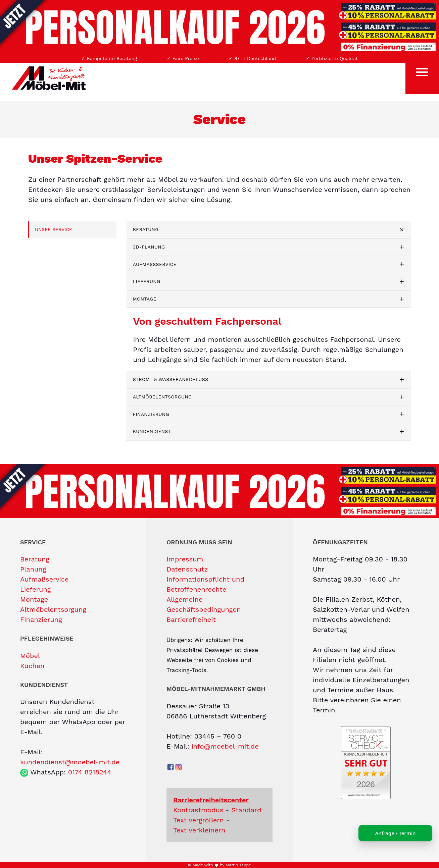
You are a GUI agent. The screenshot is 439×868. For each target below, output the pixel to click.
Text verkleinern (199, 830)
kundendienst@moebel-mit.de (70, 762)
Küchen (32, 666)
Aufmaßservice (155, 264)
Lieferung (147, 281)
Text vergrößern (199, 820)
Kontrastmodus (198, 810)
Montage (145, 299)
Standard (246, 810)
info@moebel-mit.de (225, 746)
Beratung (146, 229)
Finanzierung (151, 414)
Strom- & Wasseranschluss (171, 379)
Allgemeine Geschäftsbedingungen (204, 604)
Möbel (30, 656)
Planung (33, 569)
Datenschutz (187, 569)
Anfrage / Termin (396, 833)
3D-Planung (149, 247)
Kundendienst (152, 431)
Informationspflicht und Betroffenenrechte (205, 584)
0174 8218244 (90, 772)
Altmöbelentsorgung (162, 397)
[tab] (269, 230)
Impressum (185, 559)
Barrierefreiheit (191, 619)
